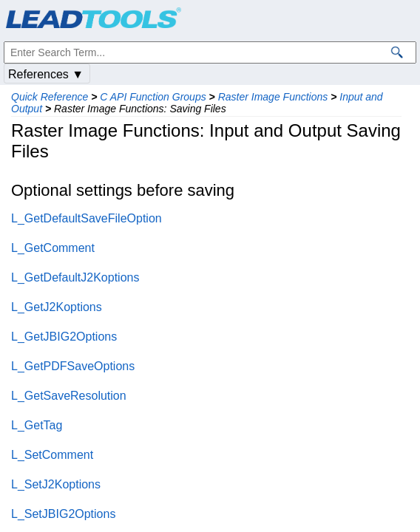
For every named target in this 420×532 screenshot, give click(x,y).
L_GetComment (53, 248)
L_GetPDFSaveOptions (73, 366)
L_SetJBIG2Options (63, 514)
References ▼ (46, 74)
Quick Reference (50, 97)
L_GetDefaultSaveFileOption (87, 218)
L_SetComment (52, 455)
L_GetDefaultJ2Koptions (75, 277)
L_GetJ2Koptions (57, 307)
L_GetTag (37, 425)
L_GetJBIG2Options (64, 337)
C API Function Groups (153, 97)
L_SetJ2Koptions (56, 484)
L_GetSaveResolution (69, 396)
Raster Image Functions (273, 97)
